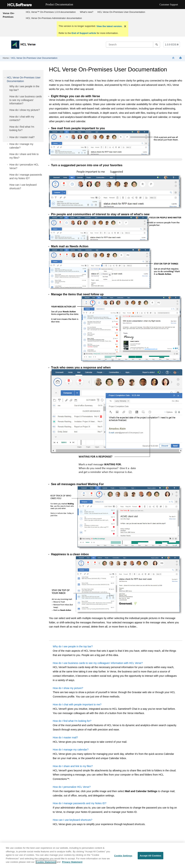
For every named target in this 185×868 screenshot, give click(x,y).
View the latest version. (109, 26)
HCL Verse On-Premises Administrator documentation (54, 18)
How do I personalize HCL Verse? (72, 787)
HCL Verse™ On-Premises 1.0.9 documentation (51, 12)
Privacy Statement (72, 862)
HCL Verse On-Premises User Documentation (121, 12)
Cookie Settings (123, 855)
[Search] (157, 45)
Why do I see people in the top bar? (73, 646)
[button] (5, 78)
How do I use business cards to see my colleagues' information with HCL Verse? (98, 663)
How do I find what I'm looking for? (72, 721)
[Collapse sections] (174, 58)
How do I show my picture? (25, 110)
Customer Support (169, 5)
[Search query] (133, 45)
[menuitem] (51, 12)
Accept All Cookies (150, 855)
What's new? (87, 12)
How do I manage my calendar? (71, 750)
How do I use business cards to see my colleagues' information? (26, 100)
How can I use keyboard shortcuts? (73, 820)
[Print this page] (181, 58)
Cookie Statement (46, 862)
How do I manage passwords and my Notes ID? (79, 803)
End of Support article (84, 33)
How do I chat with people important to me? (77, 704)
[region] (92, 855)
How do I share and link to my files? (73, 766)
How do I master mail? (22, 137)
